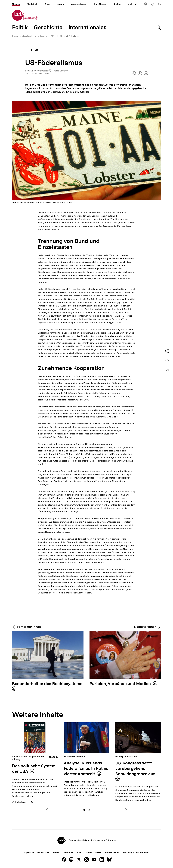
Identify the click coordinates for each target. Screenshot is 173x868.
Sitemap (56, 852)
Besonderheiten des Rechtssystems (47, 684)
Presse (98, 852)
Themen (15, 36)
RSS (79, 852)
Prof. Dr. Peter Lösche (38, 71)
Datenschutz (43, 852)
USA (52, 36)
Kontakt (88, 852)
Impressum (29, 852)
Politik (60, 36)
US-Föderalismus (73, 36)
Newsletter (69, 852)
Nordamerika (42, 36)
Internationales (28, 36)
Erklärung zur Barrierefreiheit (136, 852)
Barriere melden (112, 852)
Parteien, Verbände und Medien (121, 684)
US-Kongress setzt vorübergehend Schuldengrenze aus (135, 768)
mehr (132, 4)
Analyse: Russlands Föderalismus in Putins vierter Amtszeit (86, 768)
